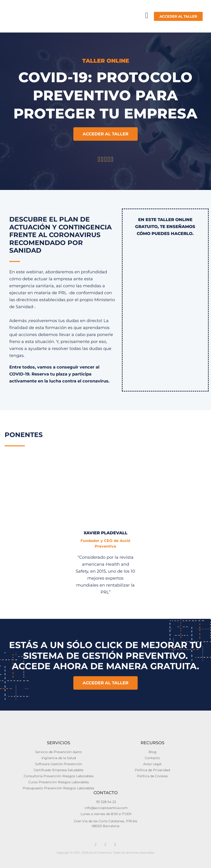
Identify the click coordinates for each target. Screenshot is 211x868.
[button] (147, 15)
